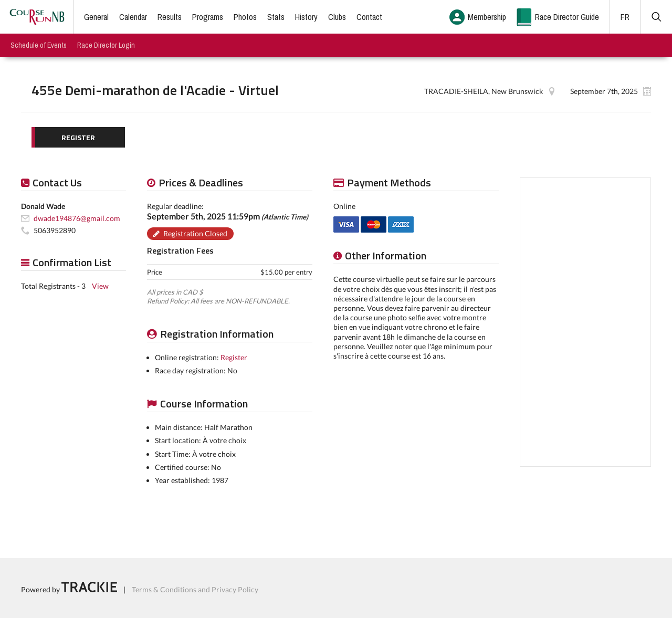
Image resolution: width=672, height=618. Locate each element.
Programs (208, 17)
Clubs (337, 17)
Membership (487, 17)
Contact (369, 17)
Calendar (133, 17)
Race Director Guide (567, 17)
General (96, 17)
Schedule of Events (39, 45)
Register (234, 357)
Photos (245, 17)
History (306, 17)
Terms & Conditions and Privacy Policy (195, 589)
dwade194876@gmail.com (77, 218)
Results (170, 17)
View (100, 286)
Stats (276, 17)
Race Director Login (106, 45)
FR (625, 17)
